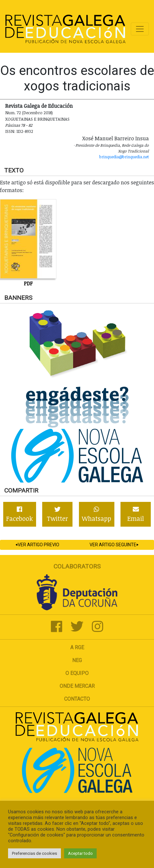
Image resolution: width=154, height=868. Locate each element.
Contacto (77, 699)
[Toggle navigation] (140, 29)
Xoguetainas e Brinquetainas (37, 119)
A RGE (77, 647)
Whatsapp (96, 514)
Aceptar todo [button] (80, 853)
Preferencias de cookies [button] (34, 853)
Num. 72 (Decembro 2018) (29, 113)
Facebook (19, 514)
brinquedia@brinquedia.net (124, 157)
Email (136, 514)
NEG (77, 660)
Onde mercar (77, 686)
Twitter (57, 514)
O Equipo (77, 673)
